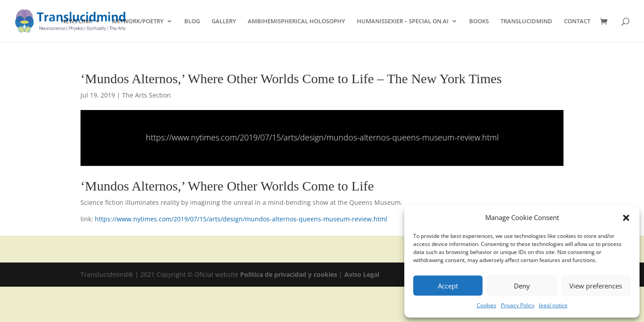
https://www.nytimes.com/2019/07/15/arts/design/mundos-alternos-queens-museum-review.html (322, 137)
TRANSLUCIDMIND (526, 21)
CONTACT (577, 21)
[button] (626, 218)
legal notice (553, 305)
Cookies (487, 305)
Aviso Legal (362, 274)
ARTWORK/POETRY (138, 21)
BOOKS (479, 21)
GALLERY (224, 21)
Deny (522, 286)
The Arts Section (146, 95)
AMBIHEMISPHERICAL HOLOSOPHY (297, 21)
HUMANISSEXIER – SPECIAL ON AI (403, 21)
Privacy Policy (518, 305)
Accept (448, 286)
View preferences (596, 286)
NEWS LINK (76, 21)
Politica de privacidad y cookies (290, 274)
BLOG (192, 21)
